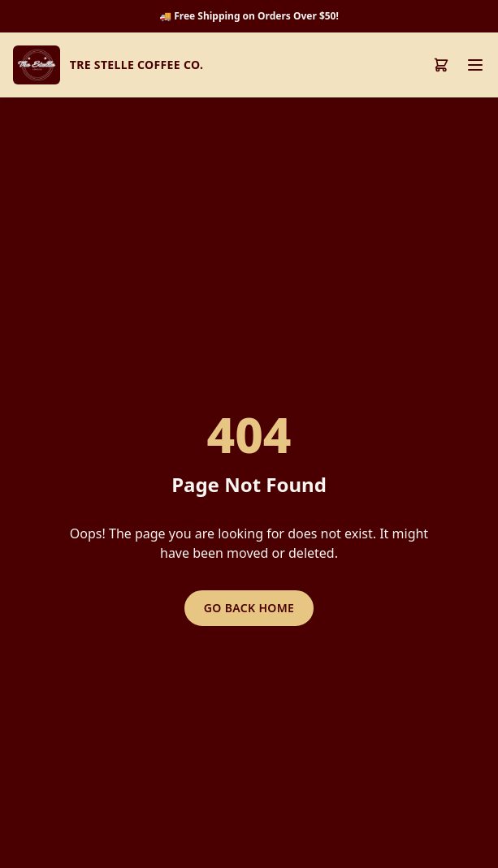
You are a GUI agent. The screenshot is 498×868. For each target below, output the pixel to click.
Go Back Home (249, 608)
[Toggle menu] (475, 65)
